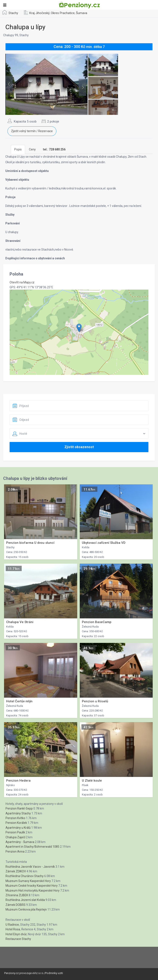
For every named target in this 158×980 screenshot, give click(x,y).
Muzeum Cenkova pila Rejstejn (26, 909)
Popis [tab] (18, 149)
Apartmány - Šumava (20, 842)
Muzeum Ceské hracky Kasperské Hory (32, 886)
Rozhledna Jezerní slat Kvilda (25, 900)
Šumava (82, 13)
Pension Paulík (15, 832)
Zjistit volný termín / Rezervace (32, 131)
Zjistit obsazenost (79, 447)
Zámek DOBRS (16, 905)
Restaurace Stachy (18, 939)
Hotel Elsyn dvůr (16, 934)
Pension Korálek (16, 823)
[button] (79, 328)
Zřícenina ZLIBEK (17, 895)
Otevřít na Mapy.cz (22, 282)
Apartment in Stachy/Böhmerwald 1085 (32, 847)
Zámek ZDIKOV (16, 871)
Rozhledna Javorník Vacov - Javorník (30, 867)
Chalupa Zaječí (15, 837)
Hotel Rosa (13, 929)
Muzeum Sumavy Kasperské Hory (28, 881)
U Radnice (12, 925)
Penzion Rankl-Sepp (19, 808)
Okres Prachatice (63, 13)
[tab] (54, 149)
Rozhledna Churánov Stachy (25, 876)
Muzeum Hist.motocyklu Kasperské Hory (33, 891)
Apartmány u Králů (18, 828)
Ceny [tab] (32, 149)
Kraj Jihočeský (39, 13)
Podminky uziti (54, 973)
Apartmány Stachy (18, 813)
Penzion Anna (15, 852)
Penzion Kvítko (15, 818)
